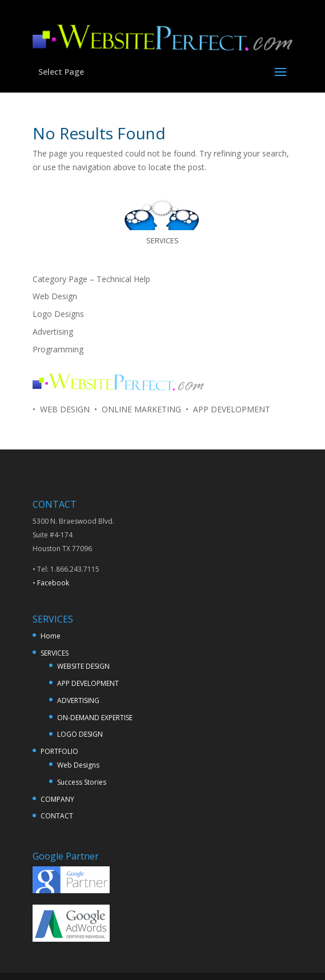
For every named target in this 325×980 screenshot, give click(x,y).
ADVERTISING (78, 700)
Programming (58, 349)
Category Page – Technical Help (91, 279)
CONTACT (57, 816)
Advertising (53, 332)
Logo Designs (58, 314)
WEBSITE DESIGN (83, 666)
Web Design (55, 296)
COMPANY (57, 799)
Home (51, 636)
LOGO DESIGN (80, 734)
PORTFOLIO (59, 751)
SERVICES (55, 653)
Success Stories (82, 782)
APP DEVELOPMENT (88, 683)
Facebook (53, 583)
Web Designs (78, 765)
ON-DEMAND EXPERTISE (95, 718)
